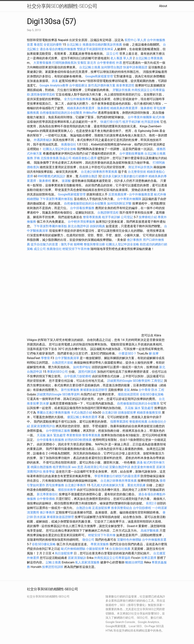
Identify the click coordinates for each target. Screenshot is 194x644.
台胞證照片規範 (63, 363)
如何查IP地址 (82, 367)
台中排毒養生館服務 (51, 440)
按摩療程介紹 (148, 217)
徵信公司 (88, 540)
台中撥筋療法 (78, 85)
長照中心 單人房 (135, 40)
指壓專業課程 (120, 422)
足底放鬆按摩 (102, 508)
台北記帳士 (74, 45)
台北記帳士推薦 (90, 67)
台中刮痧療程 (142, 508)
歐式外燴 (159, 117)
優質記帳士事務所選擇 (82, 417)
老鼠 (127, 390)
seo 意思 (77, 467)
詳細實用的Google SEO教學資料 (129, 381)
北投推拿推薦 (50, 158)
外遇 (119, 63)
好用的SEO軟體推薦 (78, 440)
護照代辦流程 (87, 372)
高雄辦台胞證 (88, 176)
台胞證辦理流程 (108, 213)
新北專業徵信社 (47, 494)
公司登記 (127, 217)
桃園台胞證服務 (41, 467)
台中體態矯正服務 (58, 431)
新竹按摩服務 (70, 390)
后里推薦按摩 (118, 194)
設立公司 (113, 54)
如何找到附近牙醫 (119, 203)
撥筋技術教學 (67, 490)
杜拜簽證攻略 (150, 122)
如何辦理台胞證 (112, 67)
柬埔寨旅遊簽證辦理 (94, 390)
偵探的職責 (97, 226)
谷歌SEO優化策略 (152, 394)
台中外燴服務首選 (141, 194)
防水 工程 (158, 390)
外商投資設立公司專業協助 (112, 558)
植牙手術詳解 (131, 122)
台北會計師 (110, 413)
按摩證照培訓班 (53, 567)
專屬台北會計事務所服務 (53, 413)
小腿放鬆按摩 (95, 549)
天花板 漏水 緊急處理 (139, 408)
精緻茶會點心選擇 (84, 158)
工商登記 (157, 381)
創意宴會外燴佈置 (143, 467)
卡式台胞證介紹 (81, 413)
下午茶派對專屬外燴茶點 (56, 199)
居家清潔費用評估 (43, 426)
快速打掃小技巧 (111, 122)
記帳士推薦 (53, 562)
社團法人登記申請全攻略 (59, 149)
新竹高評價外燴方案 (102, 85)
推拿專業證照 (126, 85)
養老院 (38, 45)
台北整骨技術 (137, 172)
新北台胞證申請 (78, 226)
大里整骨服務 (43, 63)
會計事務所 (135, 240)
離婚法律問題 (134, 562)
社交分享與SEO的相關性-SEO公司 (62, 6)
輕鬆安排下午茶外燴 (76, 249)
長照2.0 (151, 503)
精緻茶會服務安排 (149, 413)
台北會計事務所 (75, 485)
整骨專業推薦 (92, 217)
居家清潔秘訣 (77, 558)
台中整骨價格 (46, 499)
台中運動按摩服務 (132, 154)
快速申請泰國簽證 (135, 67)
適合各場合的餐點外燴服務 (58, 49)
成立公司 (40, 249)
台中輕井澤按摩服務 (82, 222)
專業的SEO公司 (57, 372)
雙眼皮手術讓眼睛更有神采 (95, 49)
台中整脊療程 (106, 63)
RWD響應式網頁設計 (52, 176)
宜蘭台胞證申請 (120, 467)
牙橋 (37, 158)
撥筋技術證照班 (129, 394)
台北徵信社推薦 (120, 549)
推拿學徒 (49, 472)
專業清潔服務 (100, 544)
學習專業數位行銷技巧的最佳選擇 (117, 476)
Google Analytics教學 (54, 85)
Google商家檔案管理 (99, 76)
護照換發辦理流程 (43, 94)
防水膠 (44, 403)
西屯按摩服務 (55, 485)
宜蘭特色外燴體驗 (129, 540)
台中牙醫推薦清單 (67, 358)
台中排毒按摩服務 (83, 208)
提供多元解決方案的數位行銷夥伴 (125, 176)
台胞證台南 (84, 508)
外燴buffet (90, 113)
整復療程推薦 (138, 422)
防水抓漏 (40, 517)
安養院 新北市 (87, 63)
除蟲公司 (66, 158)
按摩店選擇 (149, 558)
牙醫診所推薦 (122, 90)
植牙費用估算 (62, 467)
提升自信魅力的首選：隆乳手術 (52, 244)
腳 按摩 (154, 353)
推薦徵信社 (69, 144)
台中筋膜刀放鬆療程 (78, 376)
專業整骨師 (74, 435)
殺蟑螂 (78, 244)
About (163, 6)
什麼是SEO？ (128, 353)
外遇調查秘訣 (43, 140)
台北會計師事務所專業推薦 (99, 172)
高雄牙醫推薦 (150, 531)
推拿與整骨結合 (122, 508)
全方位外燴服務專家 (78, 99)
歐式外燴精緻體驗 (73, 549)
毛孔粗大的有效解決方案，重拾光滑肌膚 (118, 485)
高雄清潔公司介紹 (96, 467)
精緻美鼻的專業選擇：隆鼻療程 (88, 108)
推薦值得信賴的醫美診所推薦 (102, 45)
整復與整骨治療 (94, 244)
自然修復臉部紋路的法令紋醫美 (61, 113)
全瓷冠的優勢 (53, 45)
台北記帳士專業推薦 (149, 58)
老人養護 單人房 (121, 58)
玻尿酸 (66, 181)
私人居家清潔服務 (87, 562)
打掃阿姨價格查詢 (64, 63)
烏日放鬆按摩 (64, 553)
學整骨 (45, 358)
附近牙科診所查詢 (141, 167)
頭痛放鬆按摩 (127, 413)
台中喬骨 (145, 390)
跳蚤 (55, 81)
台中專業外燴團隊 (140, 117)
